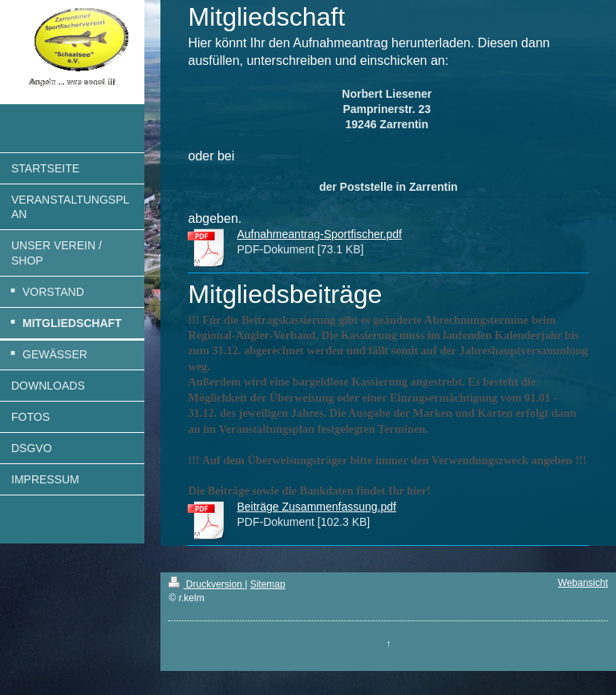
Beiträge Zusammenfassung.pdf (316, 507)
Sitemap (268, 584)
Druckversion (207, 584)
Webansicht (583, 583)
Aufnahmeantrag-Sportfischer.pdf (319, 234)
